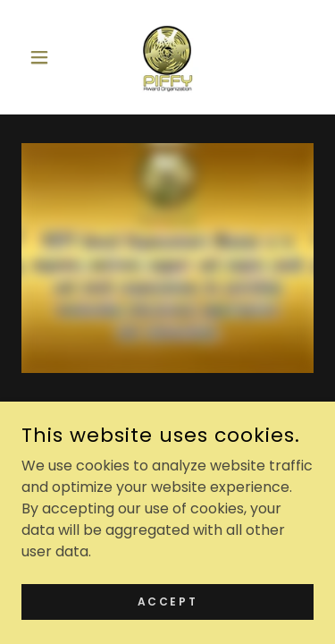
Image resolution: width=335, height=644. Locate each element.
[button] (43, 57)
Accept (167, 601)
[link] (167, 57)
